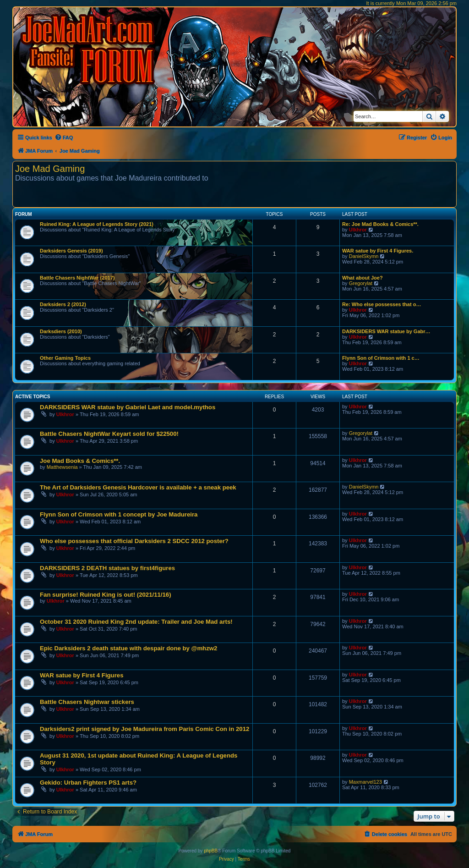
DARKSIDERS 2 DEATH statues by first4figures (107, 568)
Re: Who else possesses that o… (382, 304)
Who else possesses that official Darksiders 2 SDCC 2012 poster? (134, 541)
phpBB (211, 851)
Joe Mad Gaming (50, 169)
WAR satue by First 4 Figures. (378, 251)
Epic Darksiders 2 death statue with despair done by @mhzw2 (128, 648)
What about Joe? (363, 278)
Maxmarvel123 (365, 782)
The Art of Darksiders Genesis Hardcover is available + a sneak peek (138, 487)
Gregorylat (361, 283)
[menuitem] (64, 137)
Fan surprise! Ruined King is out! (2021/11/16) (106, 595)
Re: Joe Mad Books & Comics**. (380, 224)
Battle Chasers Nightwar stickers (87, 702)
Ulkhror (358, 230)
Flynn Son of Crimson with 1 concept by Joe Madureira (119, 514)
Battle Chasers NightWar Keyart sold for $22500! (109, 434)
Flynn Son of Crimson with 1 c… (381, 358)
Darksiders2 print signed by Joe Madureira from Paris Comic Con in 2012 (145, 729)
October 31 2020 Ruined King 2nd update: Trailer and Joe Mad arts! (136, 622)
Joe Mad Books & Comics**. (80, 461)
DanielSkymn (364, 256)
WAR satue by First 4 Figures (82, 675)
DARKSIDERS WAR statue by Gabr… (386, 331)
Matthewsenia (62, 467)
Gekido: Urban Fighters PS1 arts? (88, 783)
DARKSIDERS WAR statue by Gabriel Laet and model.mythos (128, 407)
